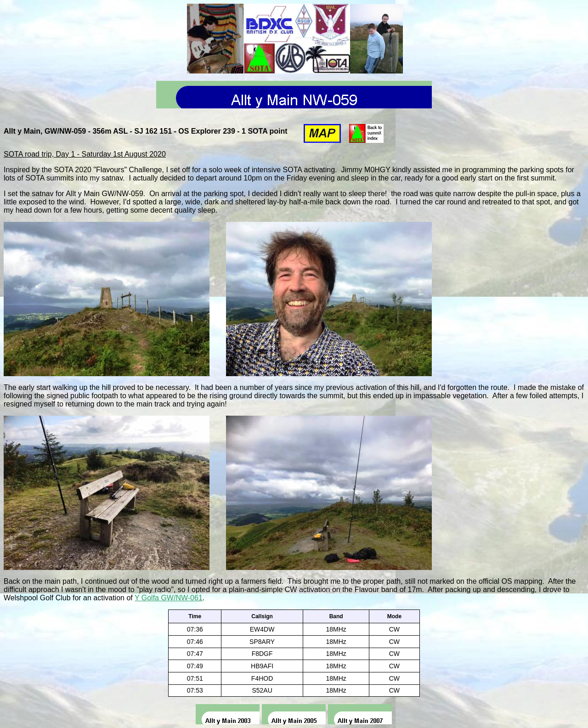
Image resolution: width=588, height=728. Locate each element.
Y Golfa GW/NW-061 (169, 598)
